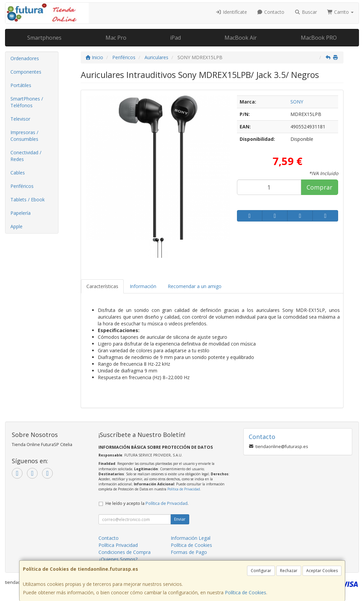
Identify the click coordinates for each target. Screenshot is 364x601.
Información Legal (191, 538)
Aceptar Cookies (322, 571)
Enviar (180, 519)
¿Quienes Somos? (118, 559)
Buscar (306, 12)
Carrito (340, 12)
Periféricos (22, 186)
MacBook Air (241, 38)
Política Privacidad (118, 545)
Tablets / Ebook (28, 199)
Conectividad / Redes (26, 156)
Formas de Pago (189, 552)
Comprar (319, 187)
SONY (297, 102)
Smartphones (44, 38)
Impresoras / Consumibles (24, 136)
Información (143, 286)
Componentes (26, 72)
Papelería (21, 213)
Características (102, 286)
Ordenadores (25, 58)
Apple (16, 226)
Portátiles (21, 85)
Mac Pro (116, 38)
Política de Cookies (246, 592)
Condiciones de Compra (125, 552)
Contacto (271, 12)
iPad (175, 38)
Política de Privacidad (184, 489)
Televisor (20, 119)
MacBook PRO (319, 38)
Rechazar (289, 571)
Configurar (261, 571)
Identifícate (231, 12)
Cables (18, 173)
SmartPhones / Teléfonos (27, 102)
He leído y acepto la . (147, 503)
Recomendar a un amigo (195, 286)
